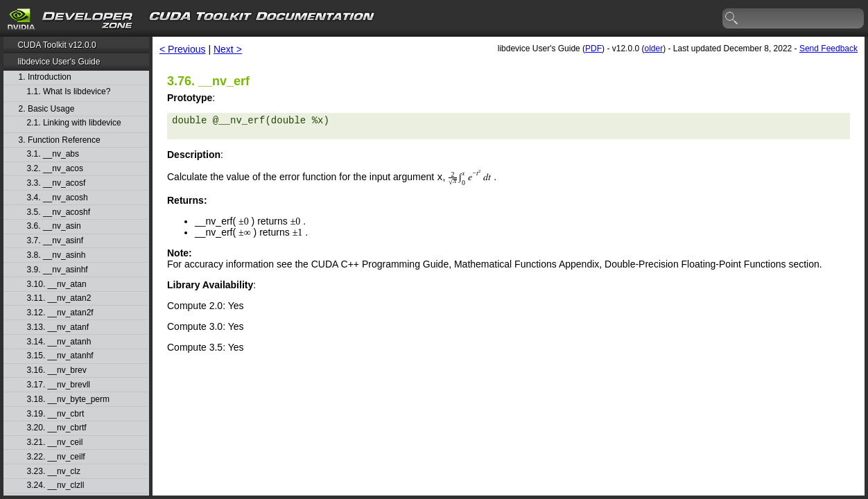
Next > (228, 49)
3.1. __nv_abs (53, 154)
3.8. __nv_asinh (57, 255)
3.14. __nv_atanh (59, 342)
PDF (593, 49)
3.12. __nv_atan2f (60, 313)
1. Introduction (45, 77)
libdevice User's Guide (59, 62)
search (732, 19)
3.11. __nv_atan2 (59, 298)
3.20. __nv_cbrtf (57, 428)
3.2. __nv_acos (55, 169)
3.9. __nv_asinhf (58, 270)
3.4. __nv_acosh (58, 198)
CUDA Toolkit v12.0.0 (57, 45)
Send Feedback (828, 49)
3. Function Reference (60, 140)
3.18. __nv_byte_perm (68, 400)
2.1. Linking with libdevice (74, 123)
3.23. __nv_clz (54, 472)
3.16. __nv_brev (57, 370)
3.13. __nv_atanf (58, 327)
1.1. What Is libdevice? (69, 92)
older (653, 49)
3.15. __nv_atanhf (60, 356)
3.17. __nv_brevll (59, 385)
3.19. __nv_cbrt (56, 414)
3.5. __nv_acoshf (59, 212)
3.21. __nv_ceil (55, 443)
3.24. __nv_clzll (56, 485)
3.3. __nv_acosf (57, 183)
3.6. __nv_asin (54, 226)
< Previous (183, 49)
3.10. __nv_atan (57, 284)
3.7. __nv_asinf (55, 241)
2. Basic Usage (47, 109)
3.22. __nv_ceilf (56, 457)
